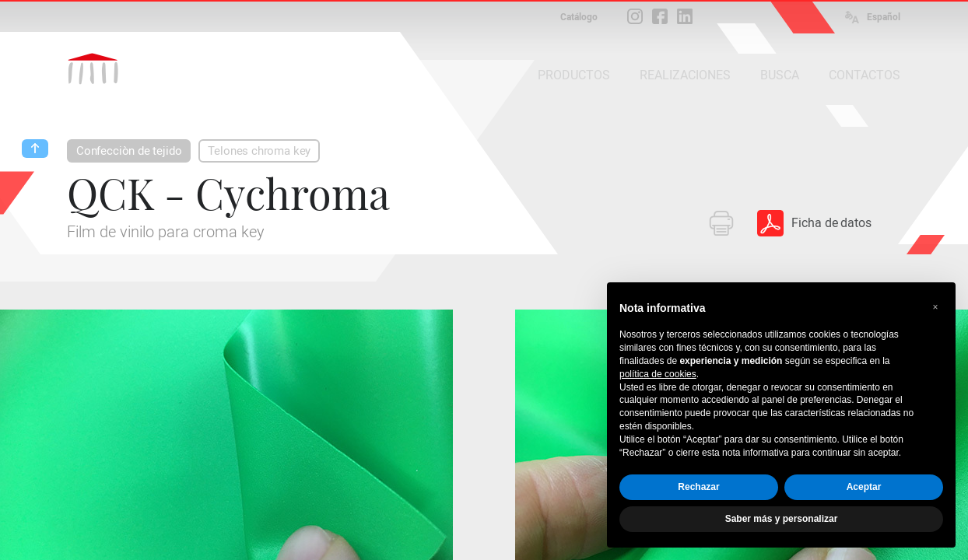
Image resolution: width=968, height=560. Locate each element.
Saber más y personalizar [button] (782, 519)
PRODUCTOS (574, 75)
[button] (935, 307)
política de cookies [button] (658, 374)
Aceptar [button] (864, 487)
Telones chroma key (259, 151)
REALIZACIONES (685, 75)
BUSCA (780, 75)
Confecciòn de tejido (129, 151)
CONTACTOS (865, 75)
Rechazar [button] (698, 487)
